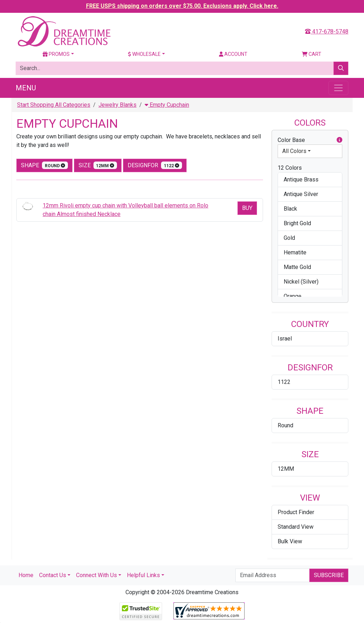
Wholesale (144, 54)
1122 (284, 382)
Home (26, 575)
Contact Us (53, 575)
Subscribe (329, 575)
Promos (56, 54)
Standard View (296, 527)
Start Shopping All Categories (54, 105)
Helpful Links (143, 575)
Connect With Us (97, 575)
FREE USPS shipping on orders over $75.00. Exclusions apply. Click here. (182, 6)
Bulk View (290, 541)
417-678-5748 (327, 31)
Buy (247, 208)
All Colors (294, 151)
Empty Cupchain (167, 105)
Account (233, 54)
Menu (26, 88)
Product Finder (296, 512)
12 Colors (290, 168)
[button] (339, 140)
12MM (286, 469)
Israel (285, 339)
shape (44, 165)
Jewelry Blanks (117, 105)
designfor (155, 165)
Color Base (310, 140)
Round (285, 425)
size (98, 165)
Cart (312, 54)
